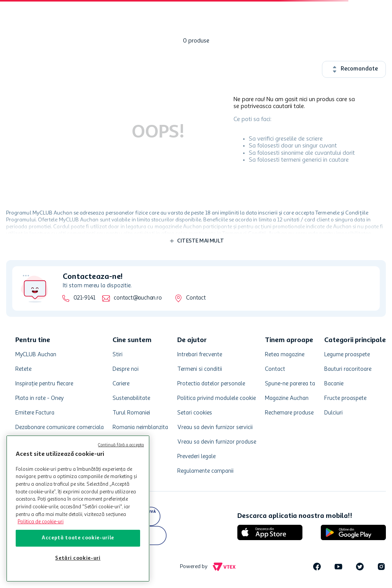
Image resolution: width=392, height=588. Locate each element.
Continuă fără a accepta (121, 445)
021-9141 (84, 298)
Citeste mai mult (201, 241)
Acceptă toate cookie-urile (78, 538)
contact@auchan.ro (138, 298)
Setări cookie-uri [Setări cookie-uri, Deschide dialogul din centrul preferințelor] (78, 558)
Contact (196, 298)
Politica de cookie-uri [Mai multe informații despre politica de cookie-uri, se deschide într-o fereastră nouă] (41, 522)
